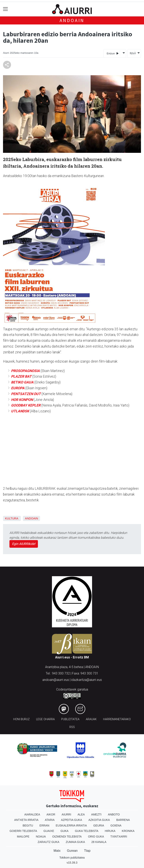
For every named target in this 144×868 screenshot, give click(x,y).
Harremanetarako (117, 719)
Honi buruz (21, 719)
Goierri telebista (23, 831)
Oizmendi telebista (67, 837)
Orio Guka (96, 837)
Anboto (114, 814)
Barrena (123, 820)
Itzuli (132, 53)
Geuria (99, 825)
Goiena (116, 825)
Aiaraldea (32, 814)
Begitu (28, 825)
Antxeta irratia (26, 820)
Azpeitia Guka (71, 820)
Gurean (72, 851)
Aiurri (66, 814)
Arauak (91, 719)
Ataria (50, 820)
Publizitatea (70, 719)
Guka (65, 831)
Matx (57, 851)
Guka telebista (87, 831)
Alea (81, 814)
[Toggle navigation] (6, 9)
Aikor (51, 814)
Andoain (72, 20)
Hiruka (110, 831)
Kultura (12, 518)
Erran (44, 825)
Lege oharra (45, 719)
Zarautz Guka (49, 842)
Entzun (113, 53)
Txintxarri (119, 837)
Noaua (41, 837)
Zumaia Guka (75, 842)
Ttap (87, 851)
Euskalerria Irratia (71, 825)
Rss (72, 727)
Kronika (128, 831)
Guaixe (49, 831)
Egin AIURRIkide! (24, 544)
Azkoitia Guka (99, 820)
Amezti (96, 814)
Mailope (23, 837)
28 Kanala (99, 842)
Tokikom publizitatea (72, 858)
